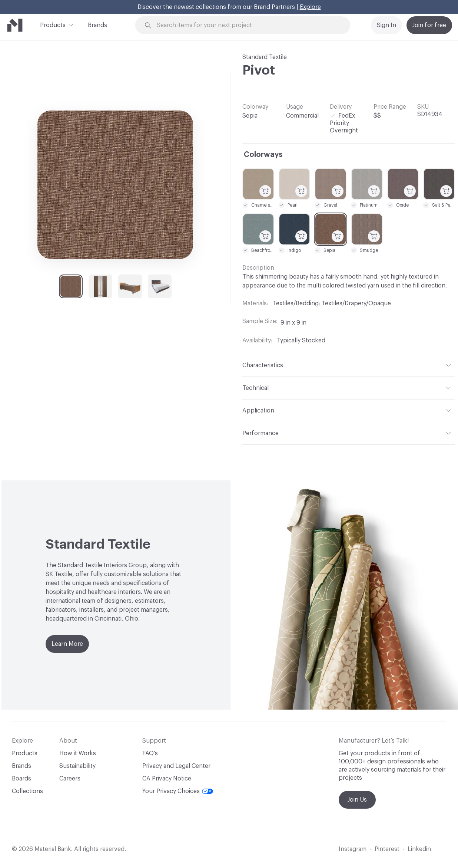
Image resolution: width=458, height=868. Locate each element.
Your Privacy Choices (178, 791)
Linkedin (419, 849)
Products (53, 24)
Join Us (357, 800)
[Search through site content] (247, 25)
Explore (310, 7)
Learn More (67, 644)
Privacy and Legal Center (176, 766)
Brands (97, 25)
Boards (21, 779)
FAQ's (150, 753)
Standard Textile (265, 57)
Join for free (429, 25)
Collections (27, 791)
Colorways (263, 155)
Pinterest (387, 849)
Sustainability (77, 766)
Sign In (386, 25)
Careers (70, 779)
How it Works (78, 753)
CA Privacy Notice (167, 779)
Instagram (353, 849)
